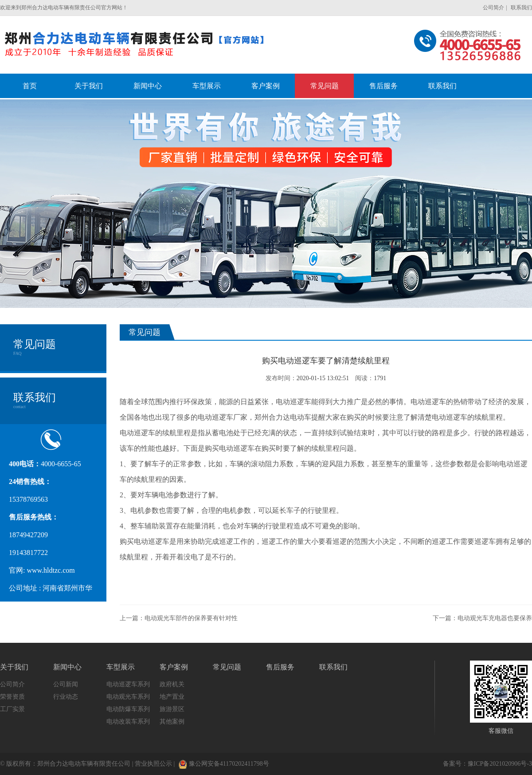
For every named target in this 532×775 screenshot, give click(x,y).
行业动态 (66, 697)
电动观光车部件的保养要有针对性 (191, 618)
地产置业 (172, 697)
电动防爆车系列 (128, 709)
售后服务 (280, 667)
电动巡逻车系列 (128, 684)
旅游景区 (172, 709)
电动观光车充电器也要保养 (495, 618)
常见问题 (227, 667)
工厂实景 (12, 709)
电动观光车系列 (128, 697)
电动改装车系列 (128, 722)
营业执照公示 (153, 764)
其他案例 (172, 722)
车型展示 (121, 667)
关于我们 (14, 667)
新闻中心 (67, 667)
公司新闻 (66, 684)
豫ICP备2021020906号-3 (500, 764)
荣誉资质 (12, 697)
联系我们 (521, 8)
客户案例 (174, 667)
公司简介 (493, 8)
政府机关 (172, 684)
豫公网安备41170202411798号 (224, 764)
